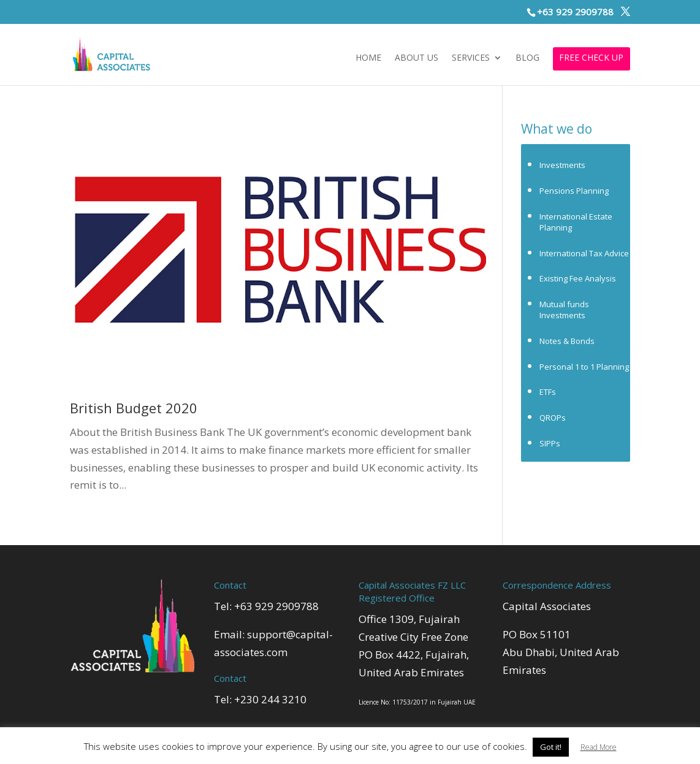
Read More (599, 747)
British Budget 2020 (134, 408)
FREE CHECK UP (591, 58)
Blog (527, 58)
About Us (417, 58)
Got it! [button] (551, 747)
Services (471, 58)
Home (368, 58)
